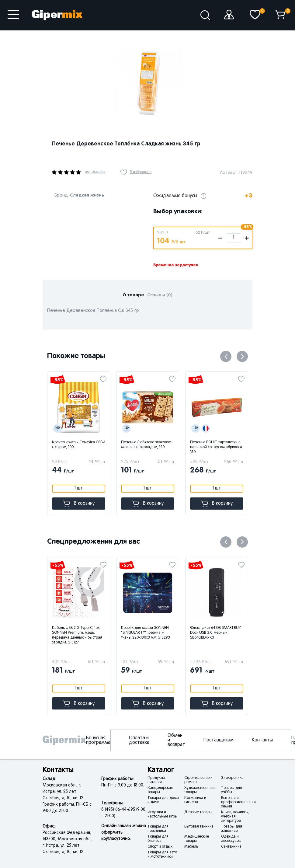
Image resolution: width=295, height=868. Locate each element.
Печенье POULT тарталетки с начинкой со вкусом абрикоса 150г (216, 447)
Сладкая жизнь (87, 195)
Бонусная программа (98, 740)
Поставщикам (219, 740)
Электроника (232, 778)
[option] (148, 82)
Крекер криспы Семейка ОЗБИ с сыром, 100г (79, 445)
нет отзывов (95, 172)
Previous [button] (226, 356)
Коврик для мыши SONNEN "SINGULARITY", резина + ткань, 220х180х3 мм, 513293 (162, 633)
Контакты (262, 740)
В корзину (79, 504)
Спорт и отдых (160, 847)
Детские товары (198, 812)
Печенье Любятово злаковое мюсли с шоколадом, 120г (146, 445)
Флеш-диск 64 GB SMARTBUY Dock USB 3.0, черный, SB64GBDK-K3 (232, 633)
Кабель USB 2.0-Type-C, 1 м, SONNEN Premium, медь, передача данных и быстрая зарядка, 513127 (93, 635)
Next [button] (242, 356)
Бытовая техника (199, 827)
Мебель (191, 847)
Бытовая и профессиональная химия (238, 802)
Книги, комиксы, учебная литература (235, 817)
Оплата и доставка (139, 740)
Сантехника (231, 847)
